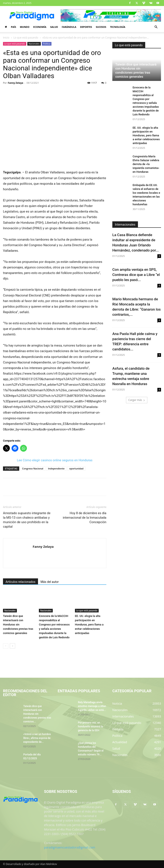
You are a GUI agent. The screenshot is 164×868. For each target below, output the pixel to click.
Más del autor (50, 582)
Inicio (6, 38)
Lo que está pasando (26, 38)
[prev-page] (6, 646)
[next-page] (12, 646)
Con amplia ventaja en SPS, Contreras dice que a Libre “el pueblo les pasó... (136, 275)
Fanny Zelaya (16, 83)
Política (47, 44)
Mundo (25, 27)
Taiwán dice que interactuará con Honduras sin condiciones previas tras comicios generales (18, 625)
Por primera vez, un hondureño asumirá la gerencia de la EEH (90, 727)
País (13, 27)
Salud (54, 27)
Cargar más (137, 400)
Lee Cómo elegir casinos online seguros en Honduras (55, 460)
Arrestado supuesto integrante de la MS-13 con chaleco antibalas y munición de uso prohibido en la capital (27, 520)
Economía (40, 27)
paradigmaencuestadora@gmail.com (70, 847)
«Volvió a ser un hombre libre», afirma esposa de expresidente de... (37, 738)
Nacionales (34, 44)
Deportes (86, 27)
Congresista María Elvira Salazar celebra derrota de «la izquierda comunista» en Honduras (146, 164)
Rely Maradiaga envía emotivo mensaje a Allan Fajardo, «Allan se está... (92, 706)
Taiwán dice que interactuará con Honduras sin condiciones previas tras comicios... (37, 714)
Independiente (56, 468)
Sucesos (101, 27)
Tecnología (118, 27)
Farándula (69, 27)
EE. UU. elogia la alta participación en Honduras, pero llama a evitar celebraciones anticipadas (89, 625)
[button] (156, 27)
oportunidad (76, 468)
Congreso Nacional (33, 468)
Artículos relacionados (20, 582)
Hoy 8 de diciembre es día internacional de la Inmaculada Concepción (85, 518)
